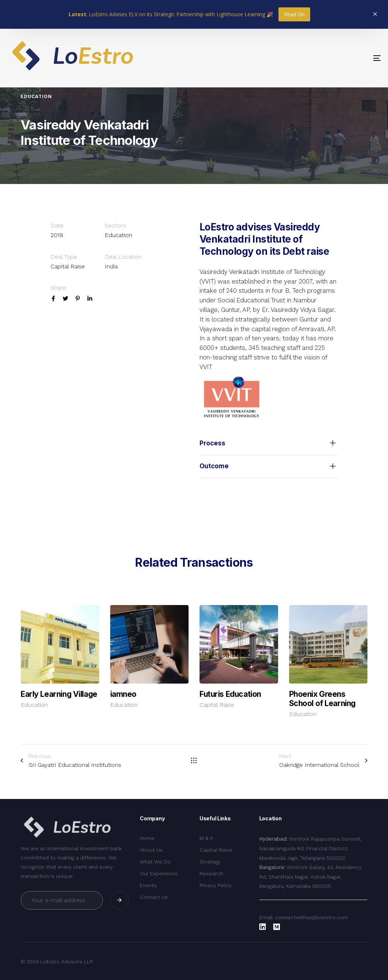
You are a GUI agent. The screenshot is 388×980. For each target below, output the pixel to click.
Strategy (210, 862)
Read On (294, 14)
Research (211, 873)
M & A (206, 838)
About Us (151, 850)
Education (34, 705)
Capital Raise (217, 705)
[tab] (269, 444)
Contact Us (154, 897)
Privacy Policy (216, 885)
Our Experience (159, 873)
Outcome (269, 467)
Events (148, 885)
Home (147, 838)
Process (269, 444)
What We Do (155, 862)
